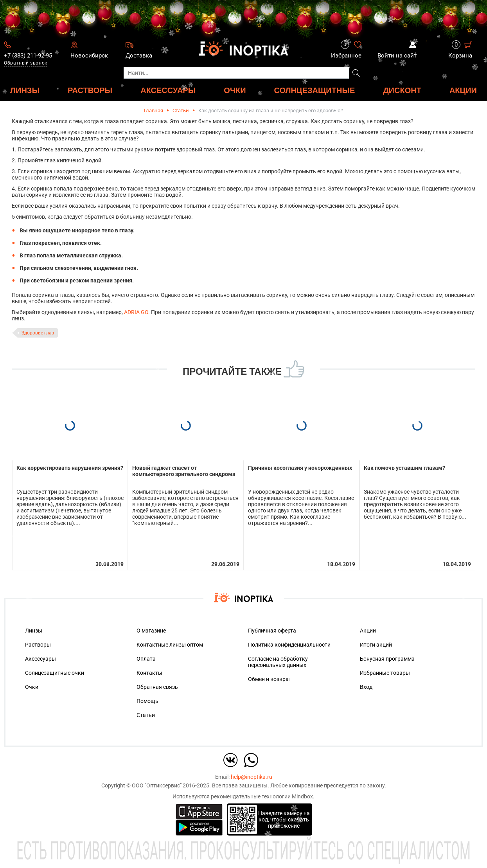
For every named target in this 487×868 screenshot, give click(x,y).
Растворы (38, 645)
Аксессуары (40, 659)
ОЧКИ (235, 90)
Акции (463, 90)
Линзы (34, 631)
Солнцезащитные (315, 90)
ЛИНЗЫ (25, 90)
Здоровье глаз (38, 333)
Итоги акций (376, 645)
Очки (32, 687)
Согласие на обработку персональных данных (278, 662)
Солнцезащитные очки (55, 673)
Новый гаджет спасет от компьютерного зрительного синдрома (184, 471)
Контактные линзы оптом (170, 645)
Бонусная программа (387, 659)
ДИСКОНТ (402, 90)
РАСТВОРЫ (90, 90)
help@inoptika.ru (252, 777)
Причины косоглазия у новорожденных (300, 468)
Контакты (149, 673)
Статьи (181, 111)
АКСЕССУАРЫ (168, 90)
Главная (154, 111)
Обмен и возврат (270, 679)
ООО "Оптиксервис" (157, 785)
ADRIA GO (136, 312)
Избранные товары (385, 673)
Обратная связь (157, 687)
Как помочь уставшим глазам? (404, 468)
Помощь (147, 701)
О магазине (151, 631)
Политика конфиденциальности (289, 645)
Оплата (146, 659)
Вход (366, 687)
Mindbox (302, 796)
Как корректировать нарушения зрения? (70, 468)
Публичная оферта (272, 631)
